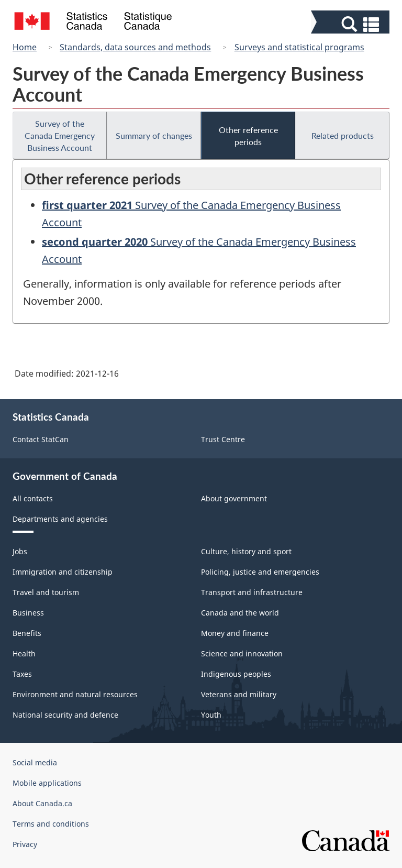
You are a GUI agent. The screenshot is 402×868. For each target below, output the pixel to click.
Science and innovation (242, 653)
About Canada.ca (42, 803)
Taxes (22, 674)
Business (28, 613)
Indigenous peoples (236, 674)
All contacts (33, 498)
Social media (35, 762)
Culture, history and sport (246, 551)
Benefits (27, 633)
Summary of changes (154, 135)
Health (24, 653)
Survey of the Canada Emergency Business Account (60, 135)
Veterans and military (239, 694)
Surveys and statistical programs (299, 47)
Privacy (25, 844)
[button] (351, 24)
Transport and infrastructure (252, 592)
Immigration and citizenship (63, 572)
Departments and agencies (60, 519)
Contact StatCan (41, 439)
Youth (211, 715)
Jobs (20, 551)
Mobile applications (47, 783)
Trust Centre (223, 439)
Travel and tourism (46, 592)
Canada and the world (240, 613)
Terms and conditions (51, 824)
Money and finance (235, 633)
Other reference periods (248, 136)
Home (25, 47)
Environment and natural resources (75, 694)
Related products (343, 135)
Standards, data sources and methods (135, 47)
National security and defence (65, 715)
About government (234, 498)
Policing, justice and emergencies (260, 572)
